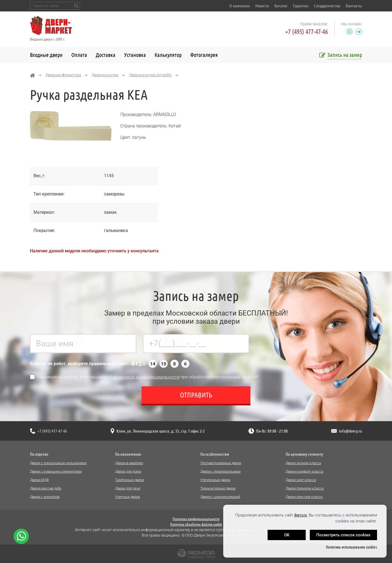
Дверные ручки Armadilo (150, 75)
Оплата (79, 55)
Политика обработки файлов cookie (196, 524)
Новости (262, 6)
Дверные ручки (105, 75)
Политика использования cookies (351, 547)
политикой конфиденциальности (146, 380)
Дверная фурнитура (63, 75)
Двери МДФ (39, 480)
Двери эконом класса (303, 463)
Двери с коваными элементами (56, 471)
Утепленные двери (215, 480)
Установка (135, 55)
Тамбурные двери (130, 480)
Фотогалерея (204, 55)
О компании (240, 6)
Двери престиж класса (304, 497)
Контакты (354, 6)
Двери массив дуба (46, 488)
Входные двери (46, 55)
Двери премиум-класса (305, 488)
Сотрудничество (327, 6)
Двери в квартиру (129, 463)
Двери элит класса (301, 480)
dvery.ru (301, 515)
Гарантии (301, 6)
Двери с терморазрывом (220, 471)
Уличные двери (128, 497)
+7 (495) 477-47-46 (307, 32)
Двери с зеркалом (45, 497)
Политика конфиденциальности (196, 519)
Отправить (196, 398)
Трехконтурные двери (218, 488)
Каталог (281, 6)
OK (287, 535)
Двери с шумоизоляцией (220, 497)
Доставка (106, 55)
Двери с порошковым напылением (58, 463)
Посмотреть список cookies (343, 535)
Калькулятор (168, 55)
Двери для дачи (128, 488)
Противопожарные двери (221, 463)
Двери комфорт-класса (304, 471)
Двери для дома (128, 471)
